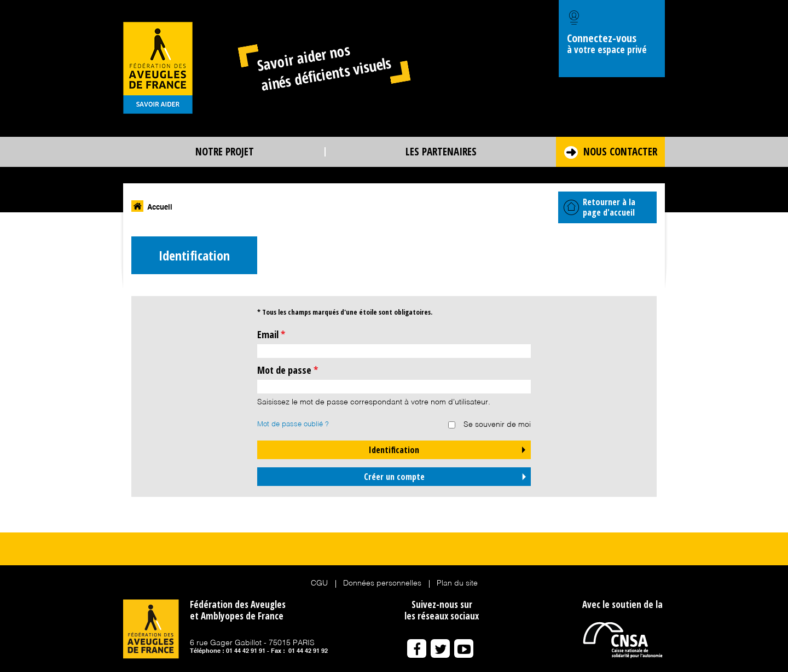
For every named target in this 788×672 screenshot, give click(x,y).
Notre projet (225, 152)
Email (271, 334)
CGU (319, 583)
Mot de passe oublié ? (293, 424)
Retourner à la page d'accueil (599, 207)
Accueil (160, 208)
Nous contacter (620, 152)
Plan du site (457, 583)
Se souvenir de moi (497, 425)
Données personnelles (382, 583)
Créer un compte (394, 477)
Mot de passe (288, 370)
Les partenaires (441, 152)
